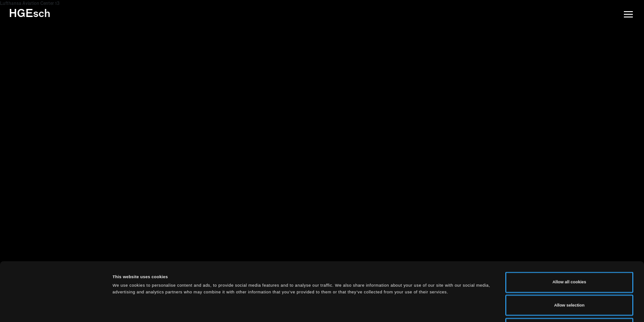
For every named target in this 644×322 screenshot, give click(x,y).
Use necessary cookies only (570, 273)
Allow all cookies (569, 227)
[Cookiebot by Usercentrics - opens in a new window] (58, 307)
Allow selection (569, 250)
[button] (628, 15)
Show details (371, 307)
